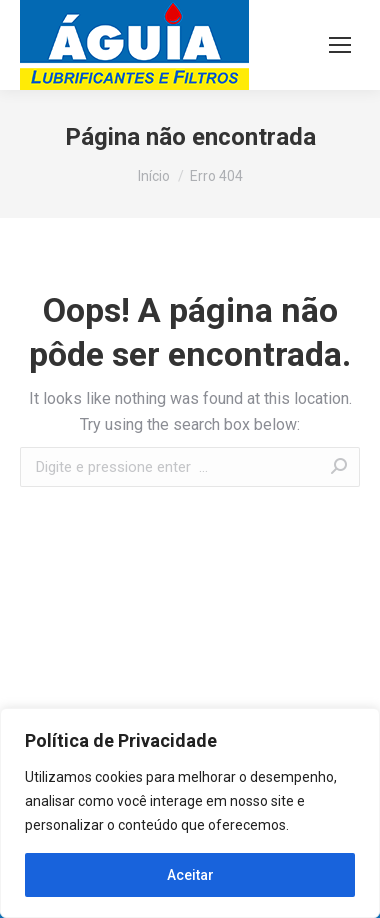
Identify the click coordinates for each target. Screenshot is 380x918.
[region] (190, 813)
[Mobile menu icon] (340, 45)
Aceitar (190, 875)
